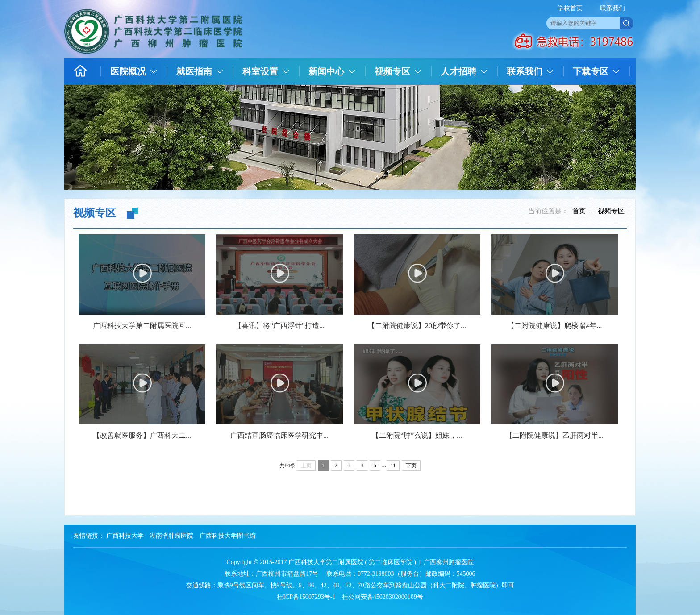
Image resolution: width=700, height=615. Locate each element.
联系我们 (612, 8)
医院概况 (128, 71)
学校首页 (570, 8)
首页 (579, 211)
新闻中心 (326, 71)
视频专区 (392, 71)
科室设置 (260, 71)
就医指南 (194, 71)
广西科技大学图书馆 (228, 536)
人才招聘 (458, 71)
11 (393, 465)
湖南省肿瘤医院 (171, 536)
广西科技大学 (125, 536)
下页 (411, 465)
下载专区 (591, 71)
